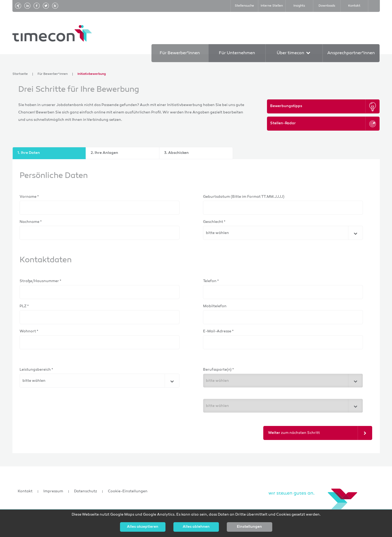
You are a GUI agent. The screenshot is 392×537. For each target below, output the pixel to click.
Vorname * (29, 197)
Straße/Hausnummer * (40, 281)
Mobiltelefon (215, 306)
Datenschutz (86, 492)
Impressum (53, 492)
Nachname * (31, 222)
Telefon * (211, 281)
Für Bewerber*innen (53, 74)
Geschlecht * (214, 222)
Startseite (20, 74)
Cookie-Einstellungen (128, 492)
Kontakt (25, 492)
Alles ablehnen (196, 527)
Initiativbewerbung (92, 74)
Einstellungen (249, 527)
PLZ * (24, 306)
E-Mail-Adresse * (218, 331)
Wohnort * (29, 331)
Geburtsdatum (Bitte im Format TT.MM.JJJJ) (244, 197)
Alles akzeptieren (143, 527)
